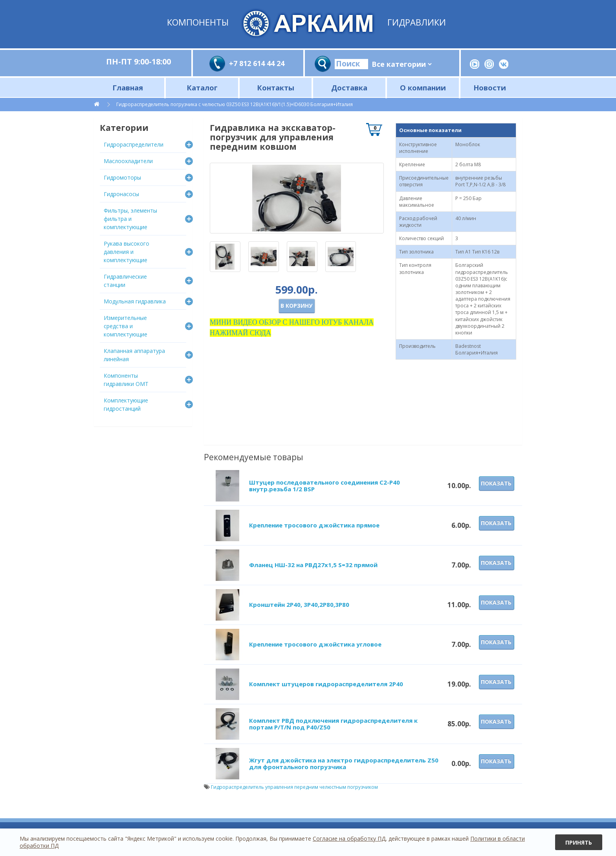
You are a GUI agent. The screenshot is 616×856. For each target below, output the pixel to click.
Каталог (202, 87)
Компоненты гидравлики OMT (126, 380)
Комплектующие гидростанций (126, 404)
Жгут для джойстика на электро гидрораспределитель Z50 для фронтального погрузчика (344, 763)
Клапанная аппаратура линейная (134, 355)
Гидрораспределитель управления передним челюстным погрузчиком (294, 787)
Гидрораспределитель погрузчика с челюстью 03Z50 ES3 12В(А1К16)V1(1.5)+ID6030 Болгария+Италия (235, 104)
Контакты (276, 87)
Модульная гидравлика (135, 301)
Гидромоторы (122, 177)
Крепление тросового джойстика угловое (315, 644)
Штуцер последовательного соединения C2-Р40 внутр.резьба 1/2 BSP (324, 486)
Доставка (349, 87)
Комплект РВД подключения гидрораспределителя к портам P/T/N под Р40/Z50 (333, 724)
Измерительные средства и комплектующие (126, 326)
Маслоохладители (128, 161)
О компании (423, 87)
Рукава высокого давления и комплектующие (126, 252)
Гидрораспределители (134, 144)
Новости (490, 87)
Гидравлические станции (125, 281)
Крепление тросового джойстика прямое (314, 525)
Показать (496, 483)
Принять (579, 842)
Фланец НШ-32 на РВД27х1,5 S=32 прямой (313, 565)
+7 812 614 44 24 (257, 63)
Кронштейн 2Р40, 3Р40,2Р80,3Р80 (299, 604)
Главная (128, 87)
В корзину (296, 306)
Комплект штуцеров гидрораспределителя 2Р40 (326, 684)
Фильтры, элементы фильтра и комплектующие (130, 219)
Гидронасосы (121, 194)
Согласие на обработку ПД (349, 839)
